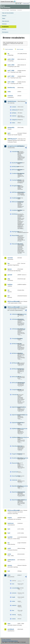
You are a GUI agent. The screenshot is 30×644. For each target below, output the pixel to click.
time (13, 610)
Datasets (4, 16)
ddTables (14, 113)
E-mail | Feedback (6, 639)
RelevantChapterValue (15, 244)
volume (14, 619)
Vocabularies (5, 27)
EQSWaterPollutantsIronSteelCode (15, 437)
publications (11, 560)
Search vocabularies (9, 49)
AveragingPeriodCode (15, 339)
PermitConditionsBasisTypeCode (15, 458)
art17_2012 (11, 76)
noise (9, 554)
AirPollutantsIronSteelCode (15, 329)
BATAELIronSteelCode (15, 353)
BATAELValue (15, 167)
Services (4, 29)
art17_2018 (11, 82)
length (14, 597)
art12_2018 (11, 65)
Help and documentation (8, 13)
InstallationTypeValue (15, 210)
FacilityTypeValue (15, 198)
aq (8, 54)
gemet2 (10, 275)
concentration (15, 588)
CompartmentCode (15, 390)
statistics (14, 605)
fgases (10, 269)
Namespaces (5, 32)
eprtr (9, 133)
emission (14, 593)
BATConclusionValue (15, 170)
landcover (11, 523)
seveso (10, 565)
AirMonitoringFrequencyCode (15, 314)
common (10, 96)
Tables (4, 18)
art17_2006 (11, 71)
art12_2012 (11, 59)
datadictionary (12, 101)
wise (9, 624)
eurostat (10, 258)
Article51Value (15, 152)
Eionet (8, 10)
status (14, 123)
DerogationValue (15, 186)
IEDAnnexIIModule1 (12, 301)
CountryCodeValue (15, 180)
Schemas (4, 24)
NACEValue (15, 214)
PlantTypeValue (15, 232)
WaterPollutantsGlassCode (15, 492)
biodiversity (11, 88)
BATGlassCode (15, 363)
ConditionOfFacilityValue (15, 173)
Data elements (6, 21)
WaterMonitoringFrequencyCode (15, 486)
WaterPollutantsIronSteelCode (15, 500)
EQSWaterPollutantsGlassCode (15, 429)
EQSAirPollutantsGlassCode (15, 407)
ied (9, 296)
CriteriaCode (15, 395)
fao (9, 263)
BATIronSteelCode (15, 377)
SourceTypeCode (15, 476)
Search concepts (20, 49)
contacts (14, 107)
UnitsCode (15, 480)
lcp (9, 543)
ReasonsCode (15, 463)
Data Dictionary (13, 10)
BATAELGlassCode (15, 344)
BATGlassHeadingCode (15, 369)
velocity (14, 615)
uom (9, 575)
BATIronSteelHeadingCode (15, 383)
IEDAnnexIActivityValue (15, 202)
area (13, 584)
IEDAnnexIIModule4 (12, 510)
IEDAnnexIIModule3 (12, 307)
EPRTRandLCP (12, 139)
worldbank (11, 629)
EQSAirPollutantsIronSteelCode (15, 415)
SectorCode (15, 472)
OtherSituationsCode (15, 446)
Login (18, 4)
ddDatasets (15, 110)
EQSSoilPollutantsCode (15, 423)
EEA (9, 1)
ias (8, 290)
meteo (14, 601)
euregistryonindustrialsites (12, 146)
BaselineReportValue (15, 163)
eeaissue (14, 116)
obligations (15, 120)
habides (10, 284)
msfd (9, 548)
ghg (9, 279)
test (9, 571)
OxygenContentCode (15, 454)
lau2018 (10, 537)
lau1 (9, 529)
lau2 (9, 533)
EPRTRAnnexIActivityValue (15, 192)
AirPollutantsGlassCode (15, 319)
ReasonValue (15, 235)
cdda (9, 92)
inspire (10, 518)
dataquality (11, 127)
